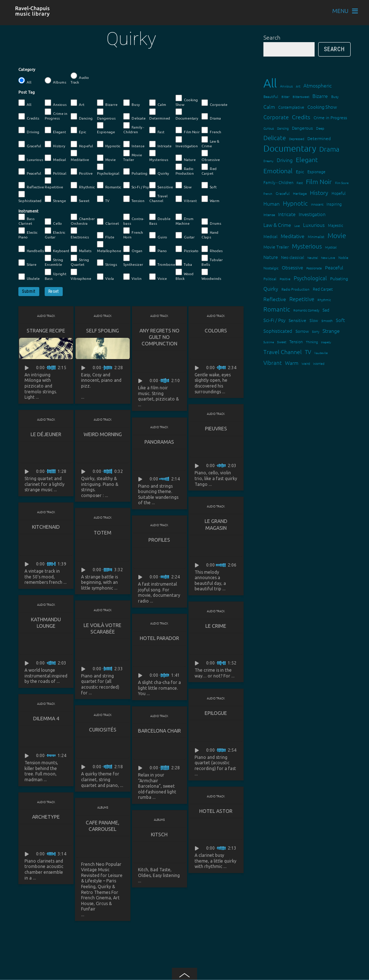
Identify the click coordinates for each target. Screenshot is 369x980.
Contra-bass (134, 220)
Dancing (82, 117)
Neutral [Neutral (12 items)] (313, 257)
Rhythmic (83, 185)
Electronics (80, 233)
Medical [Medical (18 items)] (270, 236)
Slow (184, 185)
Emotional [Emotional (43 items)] (278, 171)
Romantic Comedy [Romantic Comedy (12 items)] (306, 310)
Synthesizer (133, 261)
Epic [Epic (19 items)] (300, 171)
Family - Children (134, 128)
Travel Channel (158, 197)
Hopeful (82, 144)
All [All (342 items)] (270, 83)
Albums (55, 81)
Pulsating (135, 172)
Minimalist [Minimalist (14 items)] (316, 236)
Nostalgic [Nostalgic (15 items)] (271, 268)
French (211, 130)
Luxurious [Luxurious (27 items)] (314, 225)
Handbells (31, 249)
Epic (78, 130)
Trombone (162, 263)
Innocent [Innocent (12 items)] (317, 204)
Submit (29, 291)
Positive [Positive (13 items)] (285, 279)
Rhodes (212, 249)
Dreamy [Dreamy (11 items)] (268, 161)
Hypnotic (109, 144)
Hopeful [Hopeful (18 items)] (339, 193)
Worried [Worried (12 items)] (319, 363)
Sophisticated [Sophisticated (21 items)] (278, 331)
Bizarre (107, 103)
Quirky (159, 172)
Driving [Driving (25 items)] (285, 160)
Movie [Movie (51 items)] (337, 235)
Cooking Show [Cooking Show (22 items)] (322, 107)
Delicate (134, 117)
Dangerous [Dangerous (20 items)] (302, 128)
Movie (106, 158)
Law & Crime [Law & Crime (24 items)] (277, 225)
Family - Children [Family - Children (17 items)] (278, 182)
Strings (107, 263)
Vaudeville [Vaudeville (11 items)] (321, 353)
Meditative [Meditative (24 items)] (293, 236)
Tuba (184, 263)
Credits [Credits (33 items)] (301, 117)
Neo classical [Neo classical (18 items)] (293, 257)
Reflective (31, 185)
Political (55, 172)
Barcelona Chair (159, 732)
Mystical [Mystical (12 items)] (331, 247)
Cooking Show (187, 101)
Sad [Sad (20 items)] (326, 310)
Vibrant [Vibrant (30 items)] (273, 363)
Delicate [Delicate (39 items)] (275, 138)
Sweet (80, 199)
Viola (105, 277)
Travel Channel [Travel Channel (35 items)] (283, 352)
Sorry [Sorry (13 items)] (316, 331)
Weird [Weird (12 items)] (306, 363)
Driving (29, 130)
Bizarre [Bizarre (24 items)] (320, 96)
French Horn (133, 233)
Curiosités (103, 731)
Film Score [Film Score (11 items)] (342, 183)
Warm (210, 199)
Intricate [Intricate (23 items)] (287, 214)
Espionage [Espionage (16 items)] (316, 171)
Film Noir (188, 130)
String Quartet (80, 261)
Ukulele (29, 277)
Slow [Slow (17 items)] (314, 320)
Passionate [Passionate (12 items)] (314, 268)
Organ (133, 249)
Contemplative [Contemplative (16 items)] (291, 107)
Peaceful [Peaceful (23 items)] (334, 267)
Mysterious (159, 156)
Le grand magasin (216, 525)
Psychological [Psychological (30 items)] (310, 278)
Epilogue (216, 715)
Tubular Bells (212, 261)
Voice (158, 277)
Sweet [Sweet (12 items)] (282, 342)
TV (103, 199)
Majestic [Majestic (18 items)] (335, 225)
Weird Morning (103, 435)
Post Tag (26, 92)
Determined (160, 114)
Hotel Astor (216, 813)
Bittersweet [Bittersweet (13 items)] (301, 96)
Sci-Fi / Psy (136, 185)
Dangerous (106, 114)
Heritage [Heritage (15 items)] (300, 193)
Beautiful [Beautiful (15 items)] (271, 96)
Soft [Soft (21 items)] (340, 320)
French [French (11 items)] (268, 194)
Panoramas (159, 442)
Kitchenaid (46, 528)
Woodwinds (211, 275)
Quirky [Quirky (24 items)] (271, 288)
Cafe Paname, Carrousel (103, 828)
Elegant (55, 130)
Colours (216, 331)
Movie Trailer (133, 156)
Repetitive (54, 183)
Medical (55, 158)
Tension (134, 199)
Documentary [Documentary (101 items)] (290, 148)
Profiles (159, 541)
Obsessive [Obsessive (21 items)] (292, 267)
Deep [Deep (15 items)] (320, 128)
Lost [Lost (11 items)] (297, 226)
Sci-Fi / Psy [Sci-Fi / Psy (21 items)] (274, 320)
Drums (211, 222)
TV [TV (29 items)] (308, 352)
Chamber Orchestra (83, 220)
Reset (54, 291)
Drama (211, 117)
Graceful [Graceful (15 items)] (283, 193)
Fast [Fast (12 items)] (300, 182)
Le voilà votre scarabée (103, 630)
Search (272, 37)
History (55, 144)
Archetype (46, 819)
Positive (82, 172)
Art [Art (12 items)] (298, 86)
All (25, 81)
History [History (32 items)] (319, 192)
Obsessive (211, 156)
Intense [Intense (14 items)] (269, 214)
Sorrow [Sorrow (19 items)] (302, 331)
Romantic (109, 185)
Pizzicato (187, 249)
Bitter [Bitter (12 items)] (285, 96)
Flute (106, 236)
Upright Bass (55, 275)
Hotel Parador (159, 639)
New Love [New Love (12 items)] (328, 257)
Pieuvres (216, 429)
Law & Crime (210, 142)
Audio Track (80, 78)
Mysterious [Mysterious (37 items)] (307, 246)
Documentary (187, 114)
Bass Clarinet (26, 220)
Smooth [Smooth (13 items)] (327, 320)
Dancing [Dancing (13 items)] (283, 128)
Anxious (56, 103)
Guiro (158, 236)
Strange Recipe (46, 331)
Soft (209, 185)
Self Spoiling (103, 331)
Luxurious (31, 158)
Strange (55, 199)
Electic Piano (28, 233)
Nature (186, 158)
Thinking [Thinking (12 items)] (312, 342)
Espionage (106, 128)
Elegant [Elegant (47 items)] (307, 159)
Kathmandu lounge (46, 624)
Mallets (81, 249)
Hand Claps (210, 233)
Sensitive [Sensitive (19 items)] (297, 320)
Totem (103, 533)
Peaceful (30, 172)
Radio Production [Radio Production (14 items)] (295, 289)
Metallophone (109, 247)
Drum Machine (184, 220)
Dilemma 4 (46, 720)
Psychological (108, 169)
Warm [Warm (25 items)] (292, 363)
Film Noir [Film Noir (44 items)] (319, 181)
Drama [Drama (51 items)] (329, 149)
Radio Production (185, 169)
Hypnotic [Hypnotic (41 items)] (295, 203)
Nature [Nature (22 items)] (271, 257)
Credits (29, 117)
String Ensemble (54, 261)
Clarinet (108, 222)
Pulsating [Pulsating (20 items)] (339, 278)
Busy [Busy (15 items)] (335, 96)
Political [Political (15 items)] (270, 279)
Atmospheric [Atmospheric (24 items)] (317, 85)
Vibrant (186, 199)
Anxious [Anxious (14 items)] (286, 86)
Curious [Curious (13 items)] (269, 128)
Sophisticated (30, 197)
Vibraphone (81, 275)
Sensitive (161, 185)
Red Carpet (209, 169)
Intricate (160, 144)
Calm (158, 103)
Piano (158, 249)
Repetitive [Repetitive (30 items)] (302, 299)
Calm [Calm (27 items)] (269, 107)
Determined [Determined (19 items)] (319, 138)
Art (77, 103)
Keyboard (57, 249)
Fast (157, 130)
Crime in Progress (56, 114)
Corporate (214, 103)
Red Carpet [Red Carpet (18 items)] (323, 289)
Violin (132, 277)
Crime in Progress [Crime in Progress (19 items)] (330, 117)
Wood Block (184, 275)
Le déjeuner (46, 435)
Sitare (27, 263)
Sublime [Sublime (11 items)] (269, 342)
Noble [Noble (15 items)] (343, 257)
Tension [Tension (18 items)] (296, 341)
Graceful (30, 144)
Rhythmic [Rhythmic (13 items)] (324, 299)
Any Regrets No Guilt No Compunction (159, 337)
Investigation (187, 142)
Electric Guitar (55, 233)
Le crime (216, 627)
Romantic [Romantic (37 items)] (277, 309)
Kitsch (159, 836)
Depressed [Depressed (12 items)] (297, 138)
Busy (132, 103)
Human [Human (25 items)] (272, 203)
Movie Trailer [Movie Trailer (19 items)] (276, 247)
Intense (134, 144)
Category (27, 70)
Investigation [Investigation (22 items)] (312, 214)
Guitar (185, 236)
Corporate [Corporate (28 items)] (276, 117)
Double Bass (160, 220)
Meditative (80, 156)
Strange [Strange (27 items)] (331, 331)
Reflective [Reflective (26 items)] (275, 299)
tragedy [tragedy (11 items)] (326, 342)
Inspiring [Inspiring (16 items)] (334, 204)
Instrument (28, 211)
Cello (53, 222)
